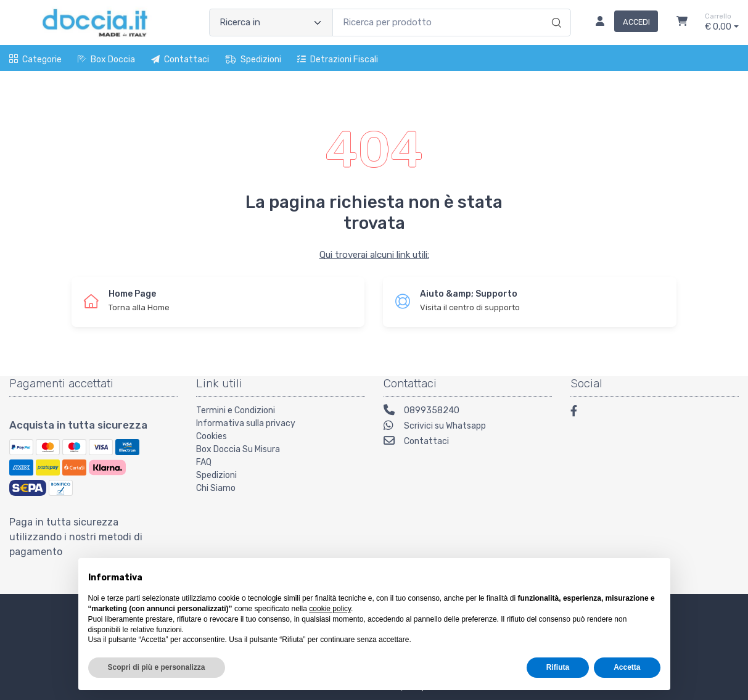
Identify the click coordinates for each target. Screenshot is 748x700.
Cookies (212, 436)
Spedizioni (253, 60)
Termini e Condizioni (236, 410)
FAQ (204, 462)
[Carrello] (682, 23)
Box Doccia (106, 60)
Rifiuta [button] (558, 667)
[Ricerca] (555, 10)
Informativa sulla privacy (246, 423)
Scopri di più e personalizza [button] (157, 667)
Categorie (35, 60)
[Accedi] (622, 23)
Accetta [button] (627, 667)
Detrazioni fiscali (338, 60)
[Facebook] (580, 413)
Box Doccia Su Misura (238, 449)
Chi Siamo (216, 488)
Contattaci (180, 60)
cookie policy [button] (330, 609)
